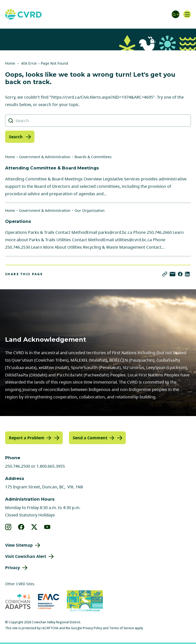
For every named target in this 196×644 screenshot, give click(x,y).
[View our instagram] (8, 527)
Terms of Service (122, 628)
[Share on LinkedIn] (187, 274)
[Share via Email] (173, 274)
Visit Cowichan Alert (26, 556)
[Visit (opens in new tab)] (85, 602)
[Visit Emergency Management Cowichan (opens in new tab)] (49, 601)
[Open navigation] (187, 14)
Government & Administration (45, 157)
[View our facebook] (21, 527)
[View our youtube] (47, 527)
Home (10, 63)
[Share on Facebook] (180, 274)
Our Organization (90, 210)
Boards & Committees (93, 157)
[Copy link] (165, 274)
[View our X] (34, 527)
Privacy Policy (92, 628)
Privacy (13, 568)
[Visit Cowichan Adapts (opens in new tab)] (18, 601)
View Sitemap (19, 545)
